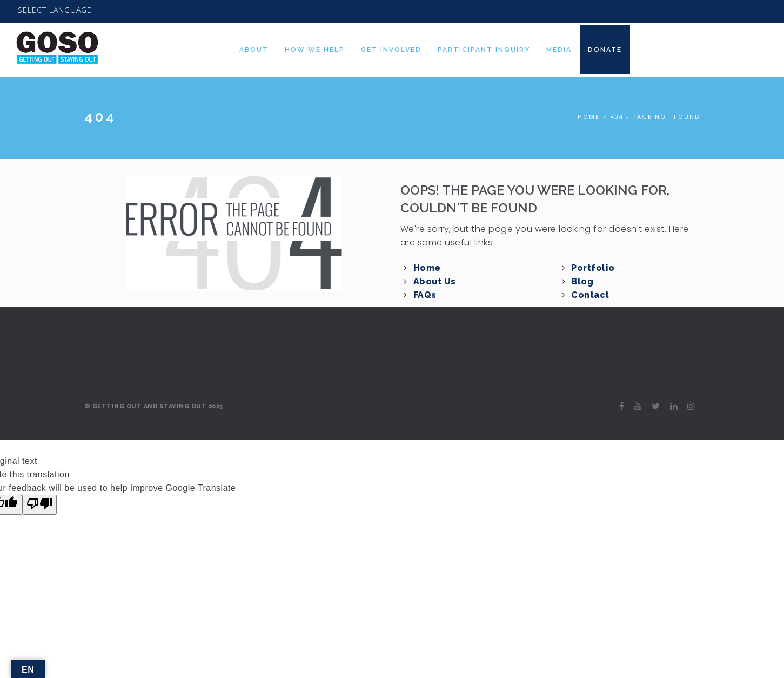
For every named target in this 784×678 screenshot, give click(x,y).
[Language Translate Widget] (55, 10)
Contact (590, 295)
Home (589, 117)
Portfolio (593, 268)
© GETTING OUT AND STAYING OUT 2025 (154, 406)
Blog (582, 281)
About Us (435, 281)
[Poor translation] (39, 505)
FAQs (425, 295)
